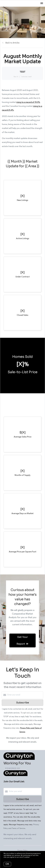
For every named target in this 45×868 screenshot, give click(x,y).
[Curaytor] (15, 776)
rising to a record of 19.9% (28, 102)
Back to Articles (12, 43)
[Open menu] (42, 3)
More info (34, 857)
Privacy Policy (22, 851)
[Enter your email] (25, 695)
